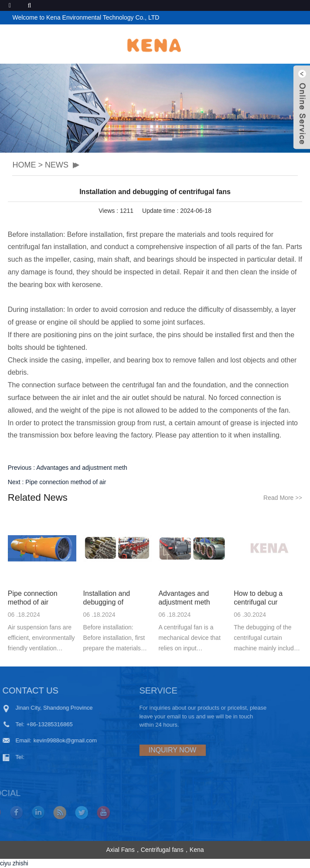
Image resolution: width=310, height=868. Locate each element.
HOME (24, 165)
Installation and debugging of (107, 598)
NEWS (57, 165)
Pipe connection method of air (66, 482)
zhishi (20, 863)
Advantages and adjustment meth (82, 468)
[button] (144, 139)
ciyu (5, 863)
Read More (283, 498)
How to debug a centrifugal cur (258, 598)
